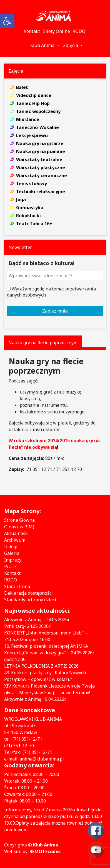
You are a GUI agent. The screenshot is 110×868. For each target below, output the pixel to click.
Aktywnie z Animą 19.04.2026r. (35, 699)
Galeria (12, 553)
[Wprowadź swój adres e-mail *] (55, 276)
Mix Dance (28, 119)
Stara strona (17, 586)
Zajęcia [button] (71, 45)
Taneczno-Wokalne (37, 127)
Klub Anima (46, 845)
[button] (7, 21)
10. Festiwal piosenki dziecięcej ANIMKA (46, 646)
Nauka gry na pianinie (41, 151)
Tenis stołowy (32, 183)
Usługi (11, 547)
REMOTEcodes (45, 851)
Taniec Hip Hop (33, 103)
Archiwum (15, 540)
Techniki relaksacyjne (41, 192)
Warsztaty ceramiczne (42, 175)
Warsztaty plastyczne (41, 167)
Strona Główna (19, 520)
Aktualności (16, 533)
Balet (22, 87)
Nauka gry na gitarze (40, 143)
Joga (21, 200)
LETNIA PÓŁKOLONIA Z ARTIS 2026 (41, 666)
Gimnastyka (30, 208)
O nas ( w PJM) (19, 527)
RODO (11, 580)
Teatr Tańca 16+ (34, 224)
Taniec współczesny (38, 111)
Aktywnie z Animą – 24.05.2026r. (37, 620)
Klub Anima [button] (43, 45)
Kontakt (12, 573)
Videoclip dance (34, 95)
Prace (10, 567)
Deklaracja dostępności (28, 593)
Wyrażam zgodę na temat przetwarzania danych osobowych (51, 292)
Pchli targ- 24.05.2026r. (27, 626)
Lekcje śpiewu (32, 135)
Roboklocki (28, 216)
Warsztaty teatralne (39, 159)
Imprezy (13, 560)
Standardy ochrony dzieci (30, 600)
